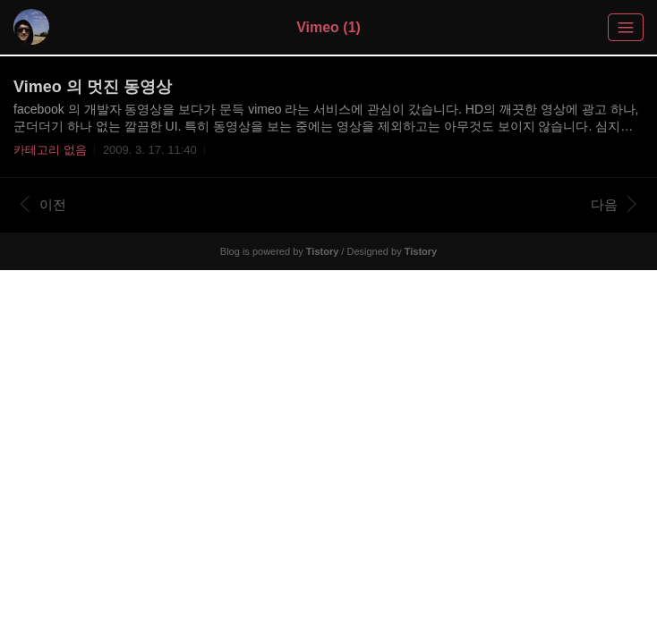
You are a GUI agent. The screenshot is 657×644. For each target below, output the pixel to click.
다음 (614, 204)
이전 (43, 204)
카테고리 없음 (50, 150)
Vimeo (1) (328, 27)
